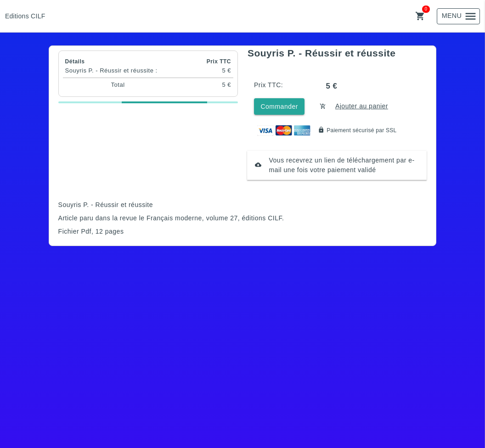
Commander (279, 106)
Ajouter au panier (362, 106)
